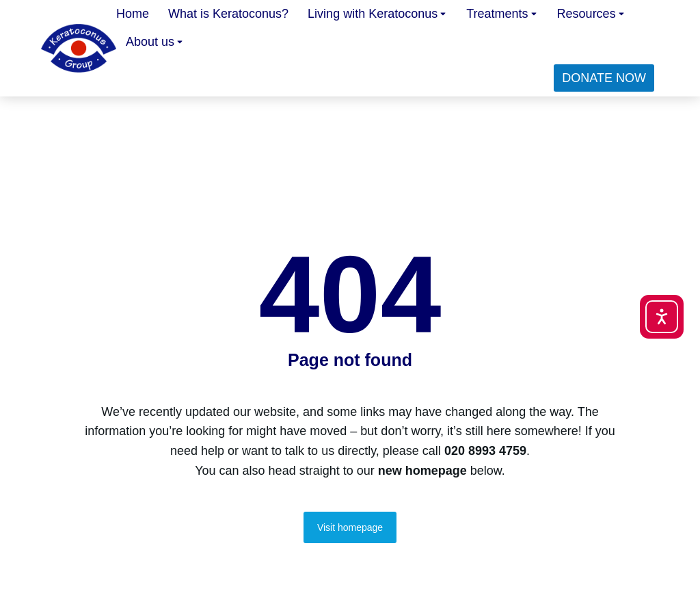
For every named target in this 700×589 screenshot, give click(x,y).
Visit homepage (350, 527)
